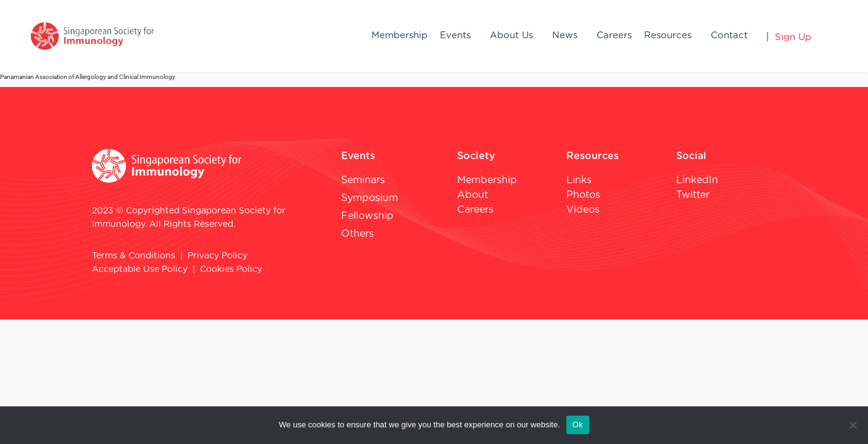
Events (455, 35)
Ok (578, 425)
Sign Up (793, 37)
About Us (511, 35)
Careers (614, 35)
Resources (668, 35)
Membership (399, 35)
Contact (729, 35)
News (565, 35)
